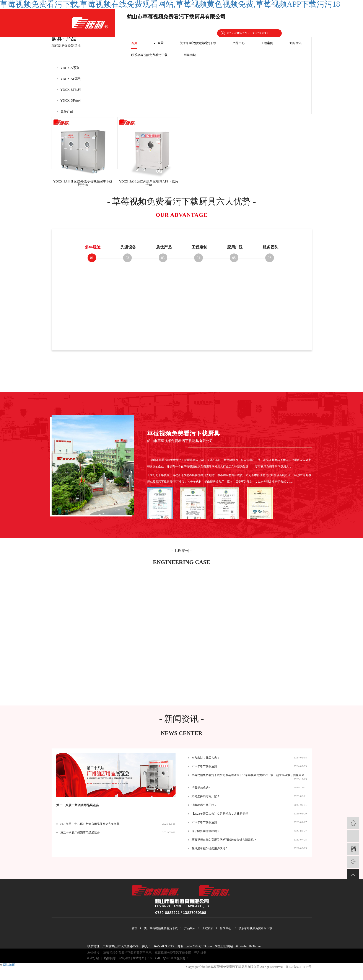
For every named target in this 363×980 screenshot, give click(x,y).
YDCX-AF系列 (71, 79)
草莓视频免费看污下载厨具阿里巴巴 (127, 953)
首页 (134, 43)
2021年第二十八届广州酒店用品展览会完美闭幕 (90, 824)
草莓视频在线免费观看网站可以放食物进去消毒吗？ (224, 840)
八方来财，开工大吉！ (206, 758)
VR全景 (159, 43)
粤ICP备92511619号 (299, 967)
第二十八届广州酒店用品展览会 (78, 805)
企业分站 (93, 958)
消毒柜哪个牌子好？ (204, 805)
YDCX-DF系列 (71, 100)
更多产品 (67, 111)
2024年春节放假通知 (204, 766)
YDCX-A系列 (70, 68)
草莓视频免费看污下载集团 (173, 953)
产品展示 (190, 928)
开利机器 (200, 953)
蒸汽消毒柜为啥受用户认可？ (210, 848)
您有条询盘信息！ (176, 958)
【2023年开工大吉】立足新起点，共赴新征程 (220, 814)
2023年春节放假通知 (204, 822)
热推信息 (110, 958)
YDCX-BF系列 (71, 90)
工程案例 (267, 43)
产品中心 (239, 43)
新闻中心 (226, 928)
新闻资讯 (295, 43)
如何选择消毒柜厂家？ (206, 796)
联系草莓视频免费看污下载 (149, 55)
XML (157, 958)
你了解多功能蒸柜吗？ (206, 831)
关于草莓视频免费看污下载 (198, 43)
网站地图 (138, 958)
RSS (149, 958)
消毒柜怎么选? (201, 788)
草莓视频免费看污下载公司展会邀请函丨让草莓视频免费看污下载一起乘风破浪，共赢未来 (248, 775)
